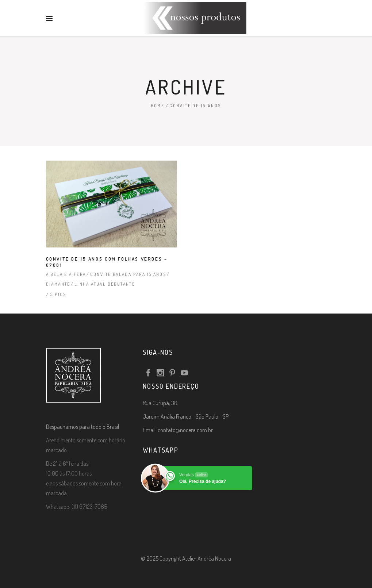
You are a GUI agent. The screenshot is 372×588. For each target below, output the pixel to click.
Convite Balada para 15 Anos (128, 274)
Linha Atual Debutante (105, 284)
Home (158, 106)
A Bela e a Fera (66, 274)
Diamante (58, 284)
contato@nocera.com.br (185, 430)
